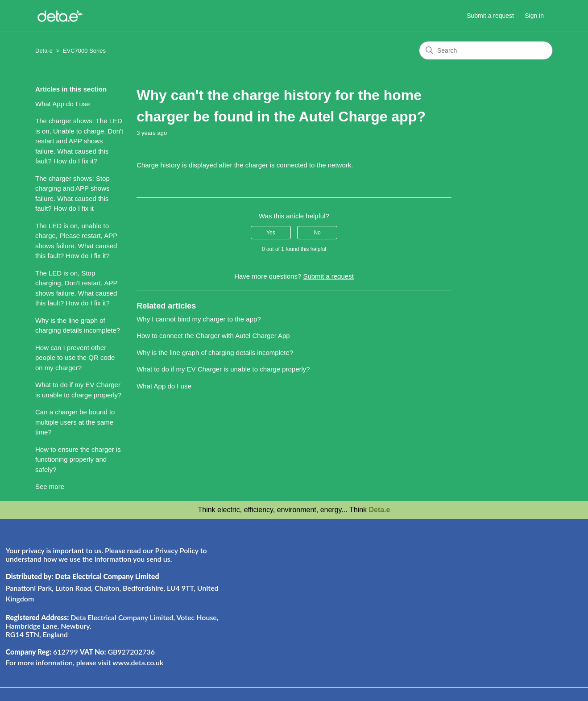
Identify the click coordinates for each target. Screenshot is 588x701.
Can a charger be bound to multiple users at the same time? (75, 422)
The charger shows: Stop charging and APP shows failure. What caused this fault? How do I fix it (72, 194)
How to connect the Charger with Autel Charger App (213, 336)
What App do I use (63, 104)
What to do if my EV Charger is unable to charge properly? (78, 390)
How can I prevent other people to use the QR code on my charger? (75, 358)
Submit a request (490, 16)
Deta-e (44, 51)
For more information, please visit (85, 662)
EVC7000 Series (84, 51)
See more (50, 486)
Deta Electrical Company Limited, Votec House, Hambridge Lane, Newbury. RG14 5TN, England (112, 626)
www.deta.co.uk (138, 662)
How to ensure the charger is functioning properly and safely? (78, 459)
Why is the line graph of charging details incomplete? (78, 325)
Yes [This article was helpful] (271, 233)
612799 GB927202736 (80, 652)
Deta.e (379, 510)
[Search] (486, 50)
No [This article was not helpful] (317, 233)
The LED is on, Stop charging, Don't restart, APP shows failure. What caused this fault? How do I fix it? (76, 288)
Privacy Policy (176, 550)
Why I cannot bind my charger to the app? (199, 319)
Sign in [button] (534, 16)
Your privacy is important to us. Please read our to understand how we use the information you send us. (106, 555)
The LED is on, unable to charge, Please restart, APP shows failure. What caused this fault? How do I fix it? (76, 241)
